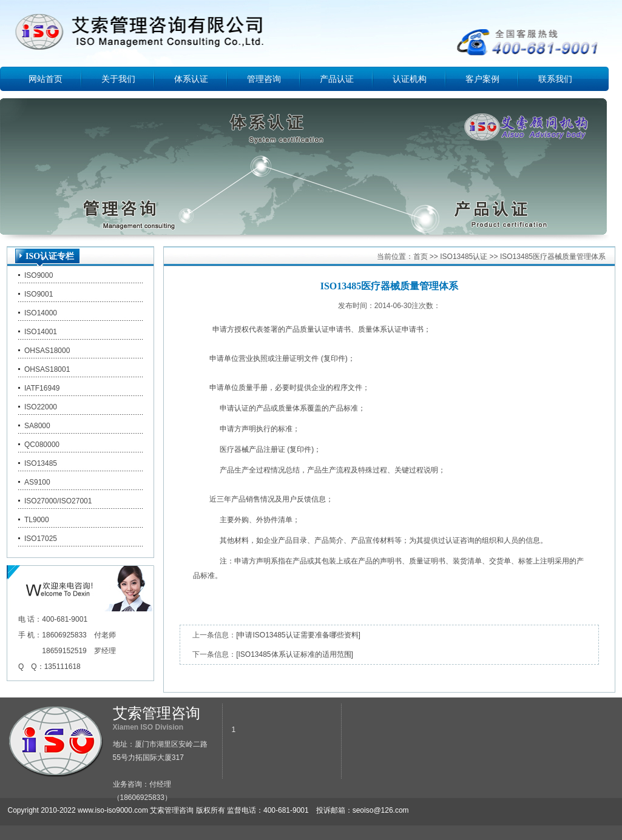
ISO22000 (41, 407)
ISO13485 (41, 463)
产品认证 (337, 79)
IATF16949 (42, 388)
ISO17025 (41, 539)
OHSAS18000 (47, 351)
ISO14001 (41, 332)
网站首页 (46, 79)
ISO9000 (39, 275)
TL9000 (37, 520)
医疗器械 (234, 449)
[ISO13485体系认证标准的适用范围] (295, 654)
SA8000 (37, 426)
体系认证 (191, 79)
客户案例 (482, 79)
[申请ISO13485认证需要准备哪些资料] (298, 635)
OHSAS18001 (47, 369)
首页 (421, 257)
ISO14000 (41, 313)
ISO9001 (39, 294)
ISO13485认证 (464, 257)
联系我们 (555, 79)
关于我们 (118, 79)
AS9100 (37, 482)
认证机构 (410, 79)
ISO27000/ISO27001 (58, 501)
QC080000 (42, 445)
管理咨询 (264, 79)
